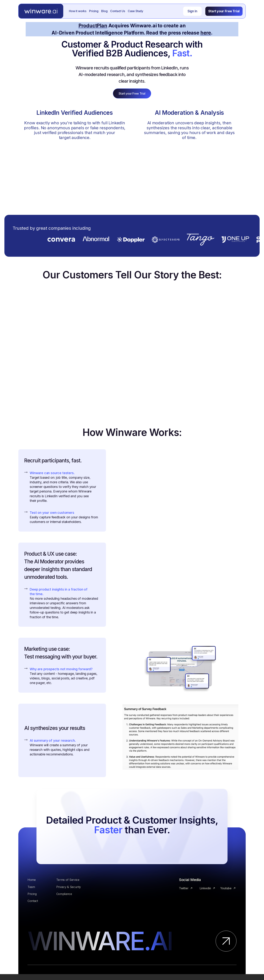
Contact (33, 901)
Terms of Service (68, 880)
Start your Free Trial (224, 11)
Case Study (135, 11)
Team (31, 887)
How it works (78, 11)
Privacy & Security (69, 887)
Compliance (64, 894)
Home (32, 880)
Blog (104, 11)
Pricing (94, 11)
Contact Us (118, 11)
